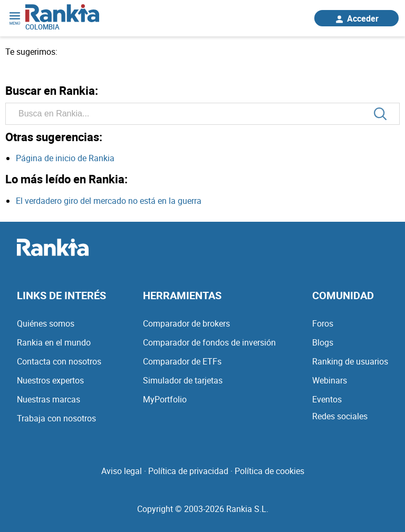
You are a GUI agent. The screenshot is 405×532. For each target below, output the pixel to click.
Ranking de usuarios (350, 361)
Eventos (327, 399)
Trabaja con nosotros (56, 418)
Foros (323, 323)
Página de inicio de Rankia (65, 158)
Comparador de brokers (186, 323)
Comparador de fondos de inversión (209, 342)
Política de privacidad (188, 471)
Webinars (330, 380)
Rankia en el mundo (54, 342)
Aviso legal (122, 471)
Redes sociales (340, 416)
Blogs (323, 342)
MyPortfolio (165, 399)
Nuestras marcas (49, 399)
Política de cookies (269, 471)
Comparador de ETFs (182, 361)
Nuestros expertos (50, 380)
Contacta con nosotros (59, 361)
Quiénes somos (46, 323)
